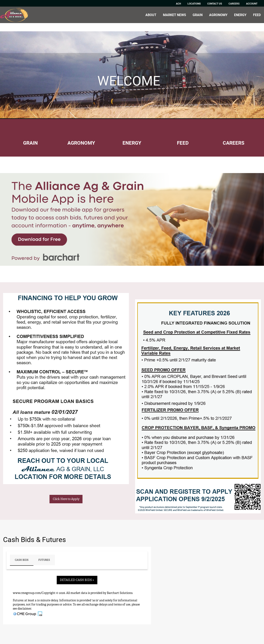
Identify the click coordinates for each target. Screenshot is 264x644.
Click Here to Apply (66, 499)
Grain (198, 15)
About (151, 15)
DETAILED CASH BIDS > (77, 580)
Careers (234, 4)
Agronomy (218, 15)
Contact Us (215, 4)
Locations (194, 4)
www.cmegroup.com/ (27, 593)
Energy (240, 15)
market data (79, 593)
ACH (178, 4)
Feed (257, 15)
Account (252, 4)
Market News (174, 15)
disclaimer (24, 609)
